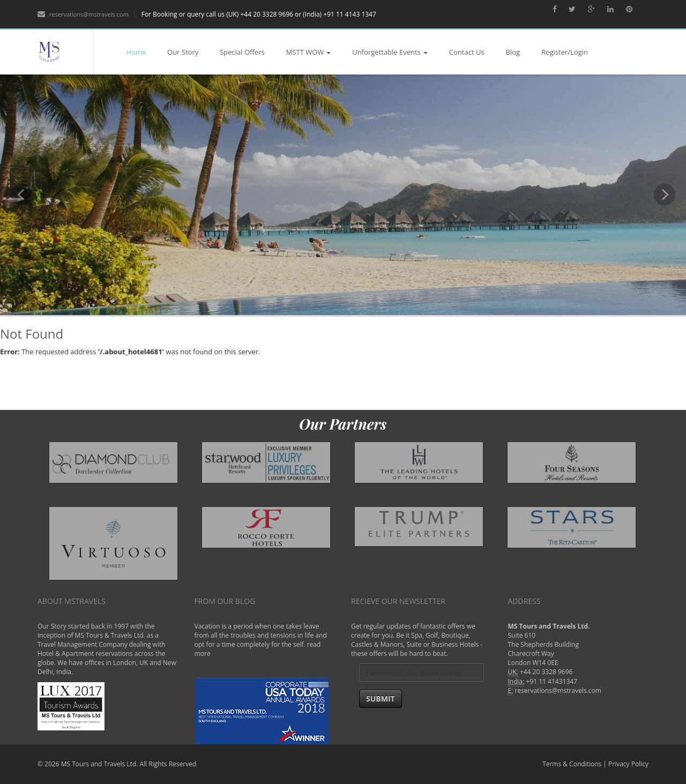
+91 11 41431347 (552, 681)
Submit (381, 699)
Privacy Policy (628, 764)
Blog (513, 52)
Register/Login (565, 52)
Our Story (183, 52)
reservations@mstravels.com (83, 14)
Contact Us (467, 52)
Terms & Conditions (572, 764)
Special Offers (242, 52)
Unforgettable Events (390, 52)
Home (136, 52)
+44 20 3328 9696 (546, 672)
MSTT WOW (309, 52)
